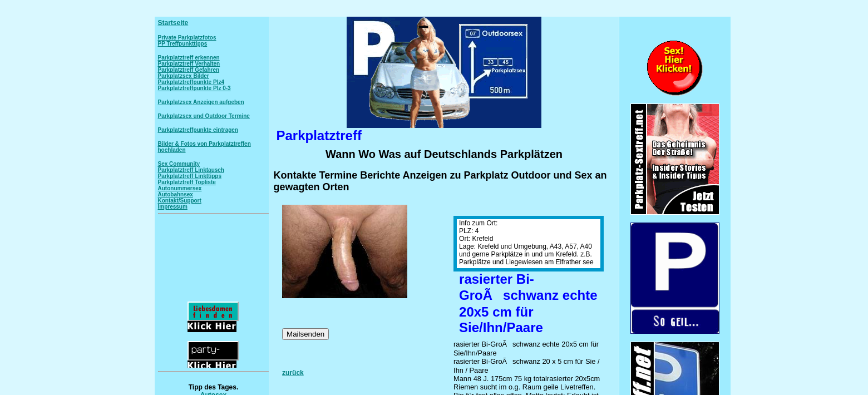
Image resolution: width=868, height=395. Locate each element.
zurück (293, 373)
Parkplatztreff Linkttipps (190, 176)
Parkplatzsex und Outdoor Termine (204, 116)
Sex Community (179, 164)
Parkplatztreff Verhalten (189, 64)
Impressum (173, 207)
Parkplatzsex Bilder (184, 76)
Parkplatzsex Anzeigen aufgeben (201, 102)
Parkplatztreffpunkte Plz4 (191, 82)
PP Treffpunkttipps (183, 44)
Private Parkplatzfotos (187, 38)
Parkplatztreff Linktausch (191, 170)
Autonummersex (180, 188)
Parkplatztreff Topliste (187, 182)
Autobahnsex (176, 194)
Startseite (173, 23)
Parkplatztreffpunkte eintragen (198, 130)
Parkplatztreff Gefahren (189, 70)
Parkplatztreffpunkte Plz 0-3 (194, 88)
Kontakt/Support (180, 201)
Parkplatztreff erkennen (189, 58)
